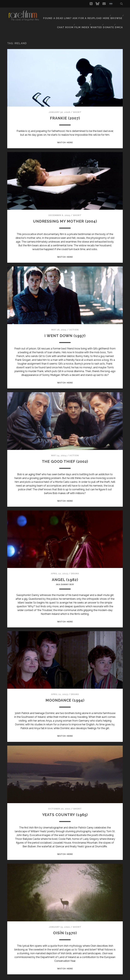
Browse (116, 13)
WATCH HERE (65, 135)
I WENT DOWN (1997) (65, 327)
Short (77, 104)
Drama (75, 566)
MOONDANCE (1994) (65, 693)
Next (69, 975)
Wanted (95, 17)
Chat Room (63, 17)
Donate (108, 17)
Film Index (80, 17)
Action (74, 322)
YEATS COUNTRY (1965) (65, 808)
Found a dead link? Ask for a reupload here (79, 13)
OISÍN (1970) (65, 926)
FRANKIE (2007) (65, 110)
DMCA (119, 17)
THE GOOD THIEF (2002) (65, 453)
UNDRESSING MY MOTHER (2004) (65, 213)
